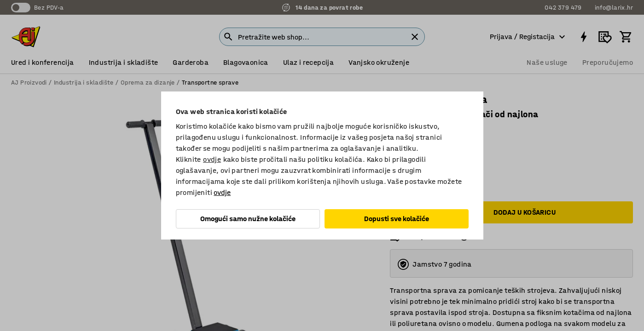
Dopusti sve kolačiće (397, 219)
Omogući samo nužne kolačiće (248, 219)
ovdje (212, 159)
